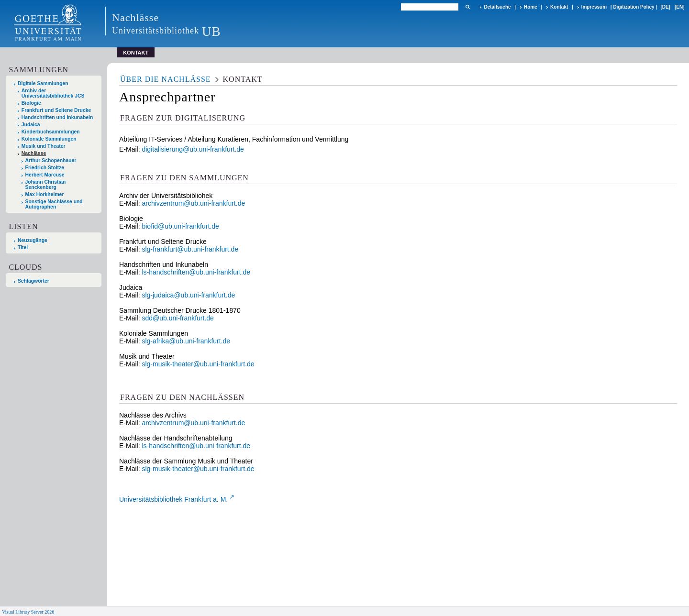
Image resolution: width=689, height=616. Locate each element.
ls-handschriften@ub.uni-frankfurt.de (196, 272)
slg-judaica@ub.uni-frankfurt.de (188, 295)
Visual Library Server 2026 (28, 612)
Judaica (31, 125)
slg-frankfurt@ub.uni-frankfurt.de (190, 249)
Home (531, 7)
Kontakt (559, 7)
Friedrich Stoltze (45, 168)
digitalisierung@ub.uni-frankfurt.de (193, 149)
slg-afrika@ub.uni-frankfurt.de (186, 341)
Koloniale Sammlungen (49, 139)
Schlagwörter (33, 281)
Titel (23, 247)
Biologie (31, 103)
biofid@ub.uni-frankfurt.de (180, 226)
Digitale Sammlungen (43, 83)
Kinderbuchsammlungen (51, 132)
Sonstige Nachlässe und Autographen (54, 204)
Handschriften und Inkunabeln (57, 117)
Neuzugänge (33, 240)
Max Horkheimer (45, 194)
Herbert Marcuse (45, 175)
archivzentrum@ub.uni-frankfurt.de (193, 203)
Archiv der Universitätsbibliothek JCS (53, 93)
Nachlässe (34, 153)
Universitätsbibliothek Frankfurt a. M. (173, 499)
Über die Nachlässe (166, 79)
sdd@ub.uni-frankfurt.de (178, 318)
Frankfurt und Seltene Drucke (56, 110)
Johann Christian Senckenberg (46, 185)
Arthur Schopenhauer (51, 160)
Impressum (594, 7)
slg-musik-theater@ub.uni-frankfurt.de (198, 364)
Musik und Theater (44, 146)
